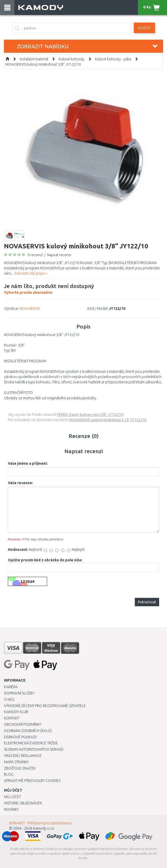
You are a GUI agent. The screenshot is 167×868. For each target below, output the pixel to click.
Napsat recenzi (59, 255)
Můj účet (12, 797)
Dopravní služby (19, 693)
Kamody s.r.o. (44, 828)
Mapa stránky (16, 762)
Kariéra (11, 687)
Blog (9, 774)
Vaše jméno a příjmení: (28, 463)
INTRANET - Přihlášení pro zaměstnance (41, 823)
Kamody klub (16, 712)
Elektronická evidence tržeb (31, 743)
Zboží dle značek (20, 768)
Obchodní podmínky (23, 724)
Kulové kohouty (72, 59)
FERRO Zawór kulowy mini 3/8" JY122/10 (90, 415)
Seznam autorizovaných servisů (34, 749)
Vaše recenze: (20, 483)
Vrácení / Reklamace (23, 756)
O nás (9, 699)
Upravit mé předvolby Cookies (32, 781)
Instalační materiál (34, 59)
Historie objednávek (23, 803)
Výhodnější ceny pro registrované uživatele (45, 706)
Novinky (11, 809)
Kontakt (12, 718)
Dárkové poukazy (20, 737)
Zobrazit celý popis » (31, 273)
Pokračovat (147, 602)
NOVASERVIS (30, 308)
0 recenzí (35, 255)
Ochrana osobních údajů (28, 731)
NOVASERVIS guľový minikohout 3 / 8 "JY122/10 (108, 420)
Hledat (144, 28)
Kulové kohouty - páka (113, 59)
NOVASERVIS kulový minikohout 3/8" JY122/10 (43, 64)
